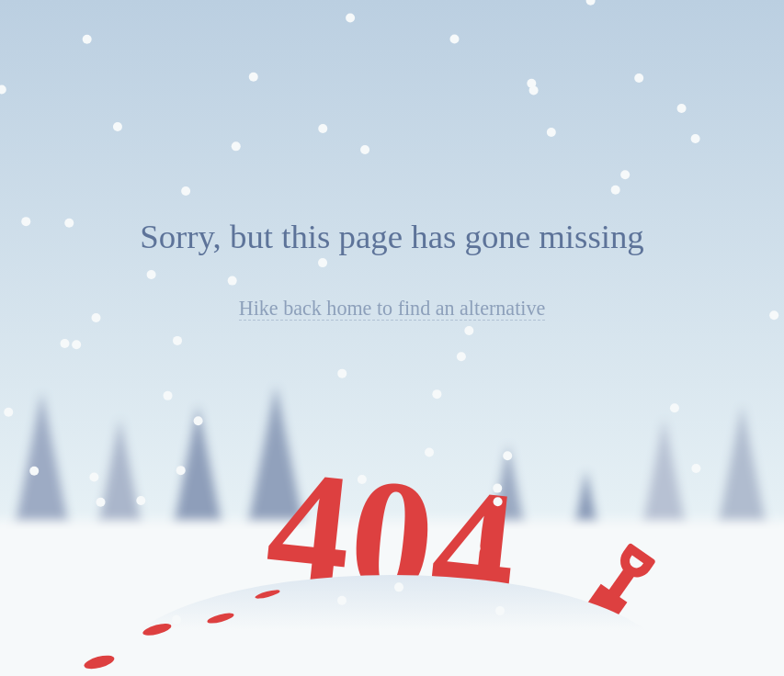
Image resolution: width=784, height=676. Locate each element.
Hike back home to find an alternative (392, 308)
